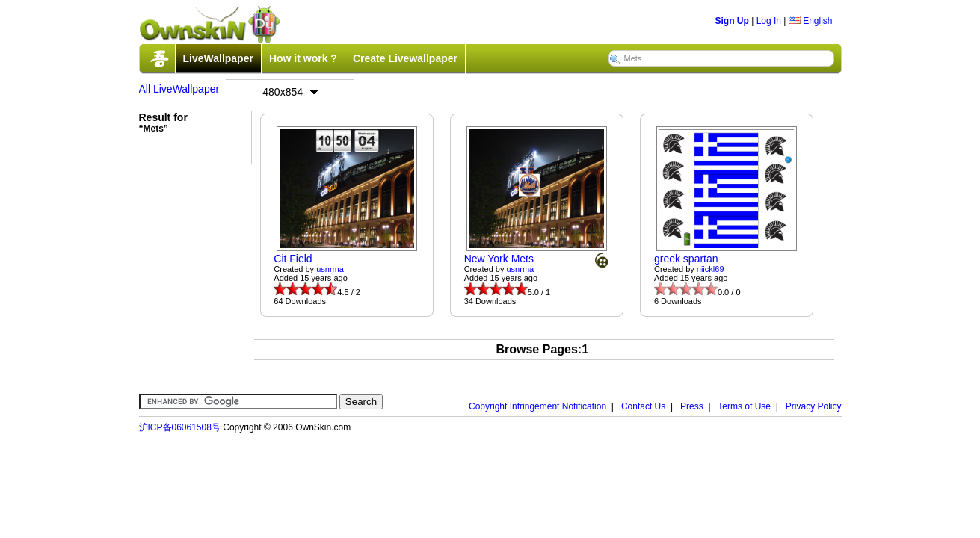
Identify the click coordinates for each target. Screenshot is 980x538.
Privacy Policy (814, 406)
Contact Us (643, 406)
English (811, 21)
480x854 (290, 92)
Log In (769, 21)
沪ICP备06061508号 (180, 427)
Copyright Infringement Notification (537, 406)
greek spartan (686, 259)
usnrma (330, 269)
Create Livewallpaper (405, 58)
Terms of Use (744, 406)
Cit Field (293, 259)
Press (692, 406)
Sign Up (732, 21)
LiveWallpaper (218, 58)
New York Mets (499, 259)
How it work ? (303, 58)
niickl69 (711, 269)
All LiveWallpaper (179, 89)
